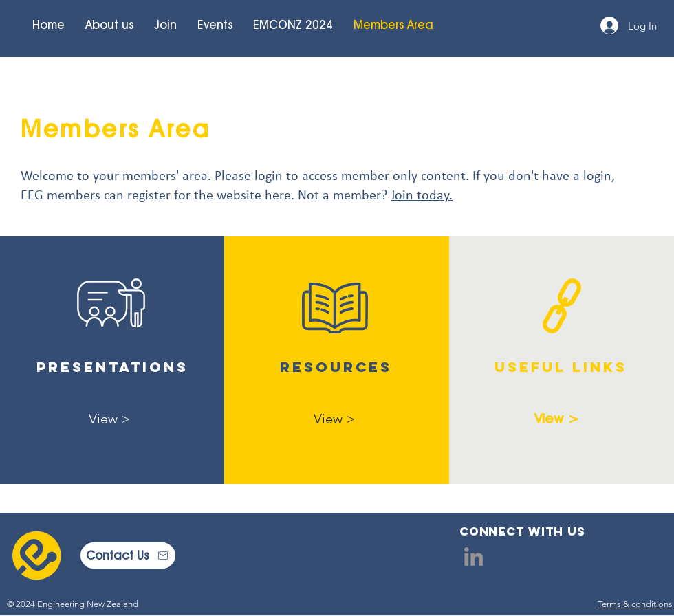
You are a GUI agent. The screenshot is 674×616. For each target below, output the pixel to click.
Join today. (422, 196)
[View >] (109, 418)
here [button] (278, 196)
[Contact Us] (128, 555)
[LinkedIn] (474, 557)
